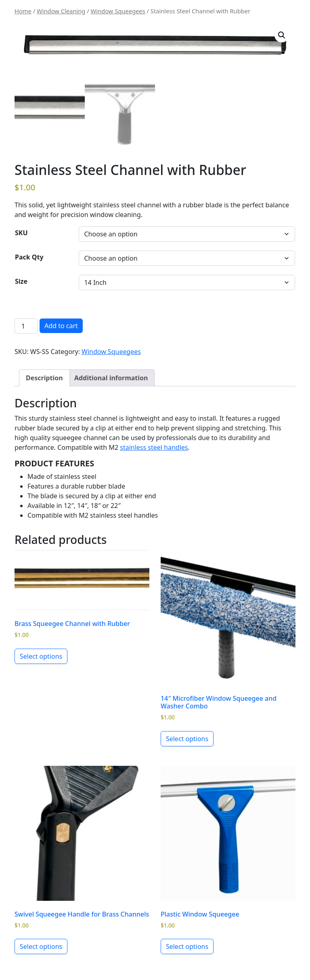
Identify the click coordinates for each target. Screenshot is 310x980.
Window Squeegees (118, 11)
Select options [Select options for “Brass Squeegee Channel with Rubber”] (41, 656)
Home (23, 11)
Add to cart (61, 326)
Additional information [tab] (111, 378)
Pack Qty (29, 257)
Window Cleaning (61, 11)
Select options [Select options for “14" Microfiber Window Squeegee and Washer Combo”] (187, 739)
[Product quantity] (26, 326)
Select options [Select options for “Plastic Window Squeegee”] (187, 946)
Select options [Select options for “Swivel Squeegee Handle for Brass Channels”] (41, 946)
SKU (21, 233)
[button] (282, 35)
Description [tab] (44, 378)
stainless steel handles (154, 447)
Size (21, 281)
